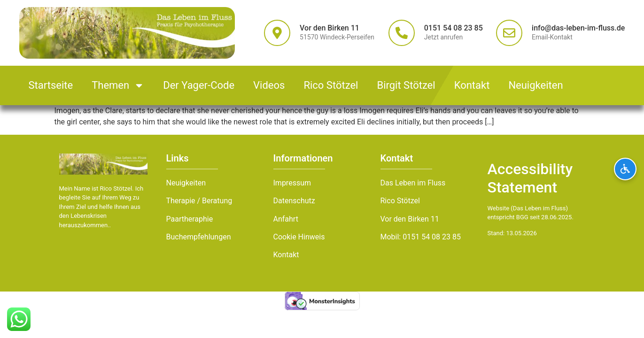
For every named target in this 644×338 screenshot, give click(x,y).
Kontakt (472, 85)
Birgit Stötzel (406, 85)
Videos (269, 85)
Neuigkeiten (535, 85)
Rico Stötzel (331, 85)
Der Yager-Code (199, 85)
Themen (118, 85)
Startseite (51, 85)
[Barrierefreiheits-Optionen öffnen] (625, 169)
